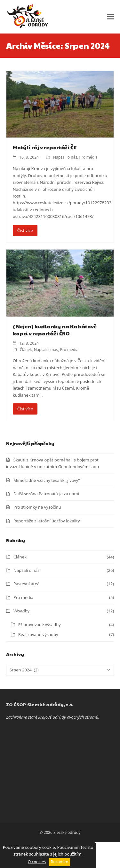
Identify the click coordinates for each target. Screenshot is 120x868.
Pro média (88, 157)
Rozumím (60, 862)
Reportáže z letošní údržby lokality (47, 521)
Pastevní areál (27, 584)
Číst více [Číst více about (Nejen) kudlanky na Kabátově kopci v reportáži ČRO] (25, 409)
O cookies (37, 862)
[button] (110, 17)
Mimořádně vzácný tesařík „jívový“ (47, 480)
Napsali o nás (65, 157)
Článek (26, 350)
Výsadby (21, 611)
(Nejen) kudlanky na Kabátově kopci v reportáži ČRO (55, 330)
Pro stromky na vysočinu (37, 507)
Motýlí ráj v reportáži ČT (45, 147)
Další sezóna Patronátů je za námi (46, 494)
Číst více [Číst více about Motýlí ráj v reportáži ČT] (25, 230)
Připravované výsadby (40, 625)
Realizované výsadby (38, 634)
